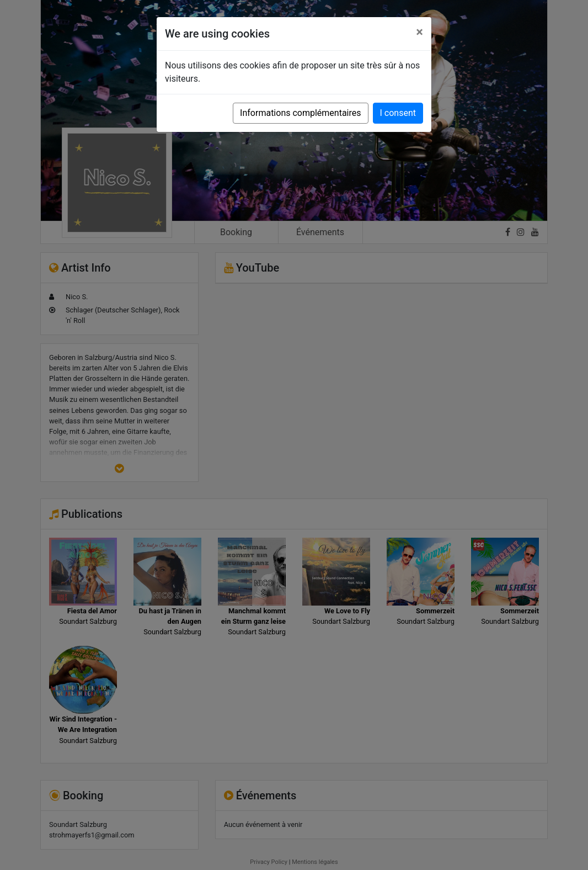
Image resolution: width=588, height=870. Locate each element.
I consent (398, 113)
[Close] (419, 32)
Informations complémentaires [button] (300, 113)
